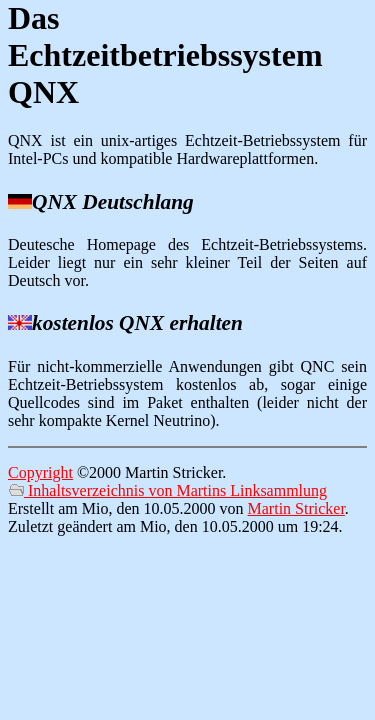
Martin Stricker (296, 508)
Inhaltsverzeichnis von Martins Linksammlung (167, 490)
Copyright (40, 472)
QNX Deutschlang (113, 202)
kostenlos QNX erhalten (137, 323)
